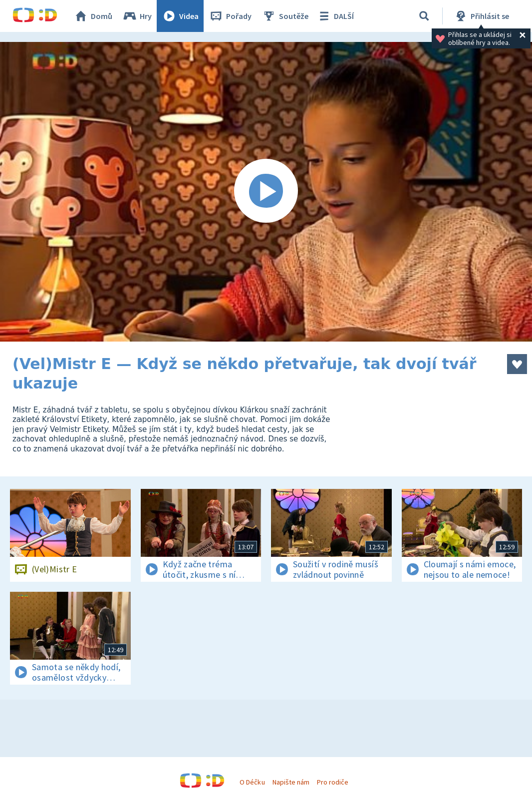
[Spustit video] (266, 192)
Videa (180, 16)
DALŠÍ (335, 16)
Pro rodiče (333, 782)
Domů (93, 16)
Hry (137, 16)
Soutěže (285, 16)
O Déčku (252, 782)
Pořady (230, 16)
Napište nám (291, 782)
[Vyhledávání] (424, 16)
